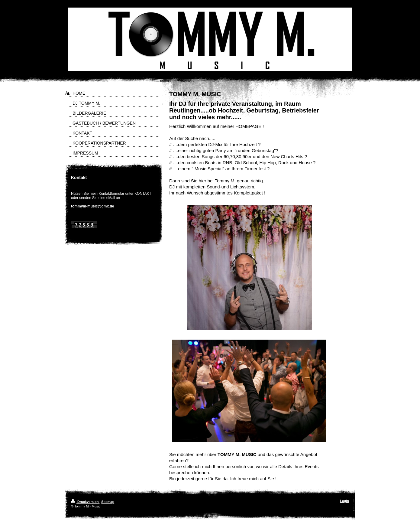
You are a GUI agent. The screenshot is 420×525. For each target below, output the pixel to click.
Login (344, 501)
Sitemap (108, 502)
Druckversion (85, 502)
